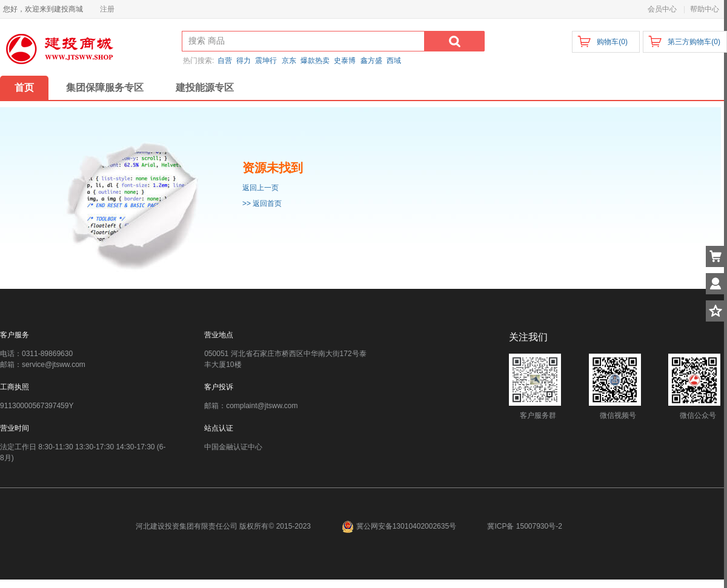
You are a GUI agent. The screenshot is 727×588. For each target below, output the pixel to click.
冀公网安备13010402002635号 (400, 526)
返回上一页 (261, 188)
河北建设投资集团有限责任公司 (187, 526)
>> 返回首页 (262, 203)
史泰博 (345, 61)
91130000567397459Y (37, 406)
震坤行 (266, 61)
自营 (225, 61)
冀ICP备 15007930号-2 (524, 526)
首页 (24, 88)
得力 (244, 61)
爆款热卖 (315, 61)
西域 (394, 61)
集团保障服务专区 (105, 88)
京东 (289, 61)
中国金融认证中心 (233, 447)
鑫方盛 (371, 61)
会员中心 (662, 9)
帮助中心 (705, 9)
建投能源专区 (205, 88)
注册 (107, 9)
